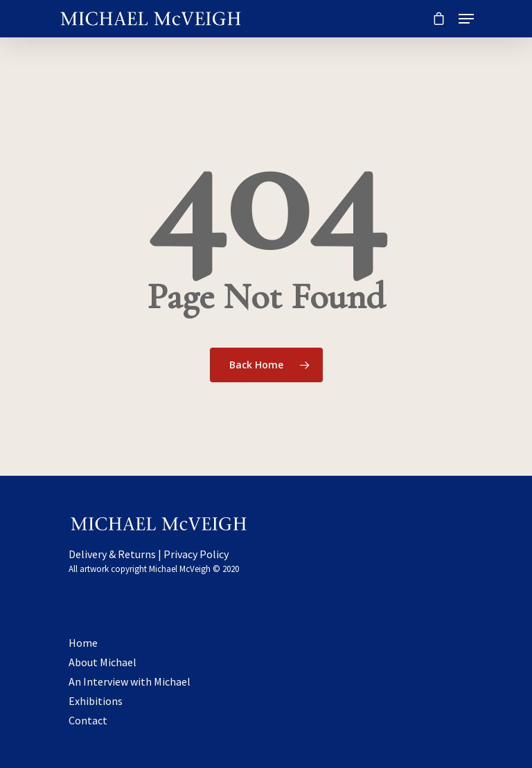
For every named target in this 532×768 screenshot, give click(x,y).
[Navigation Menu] (466, 19)
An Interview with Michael (130, 681)
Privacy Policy (196, 554)
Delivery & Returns (112, 554)
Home (83, 643)
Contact (88, 720)
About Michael (103, 662)
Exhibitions (96, 701)
